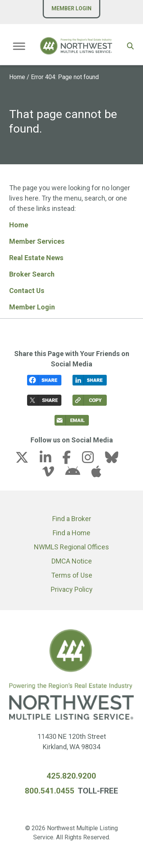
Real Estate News (36, 258)
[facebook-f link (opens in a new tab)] (71, 460)
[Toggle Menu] (19, 46)
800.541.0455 (50, 791)
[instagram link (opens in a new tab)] (93, 460)
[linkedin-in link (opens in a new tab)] (50, 460)
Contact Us (27, 291)
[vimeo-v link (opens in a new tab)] (53, 474)
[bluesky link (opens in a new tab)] (116, 460)
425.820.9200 (71, 776)
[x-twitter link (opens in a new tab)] (27, 460)
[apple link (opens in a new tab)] (96, 474)
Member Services (37, 241)
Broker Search (32, 274)
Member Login (71, 8)
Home (17, 77)
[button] (130, 46)
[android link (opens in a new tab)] (77, 474)
